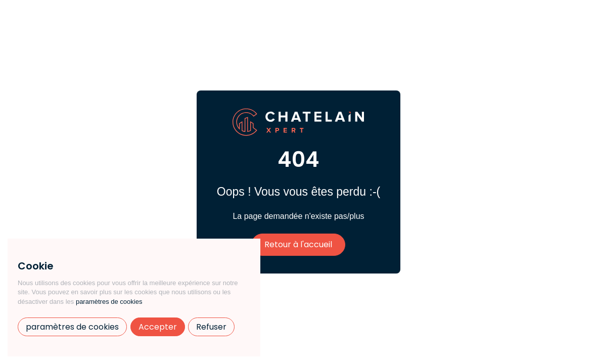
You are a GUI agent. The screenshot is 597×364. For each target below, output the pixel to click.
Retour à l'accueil (298, 244)
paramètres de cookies (109, 302)
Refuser (211, 327)
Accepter (158, 327)
